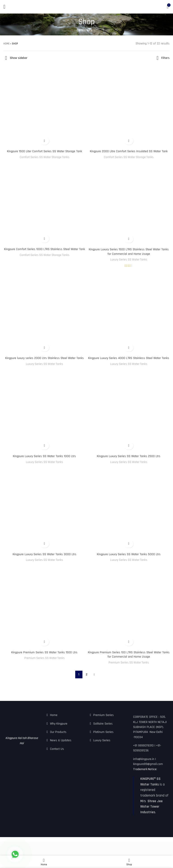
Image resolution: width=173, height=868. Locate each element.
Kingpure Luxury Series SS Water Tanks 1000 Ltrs (44, 465)
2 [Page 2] (86, 684)
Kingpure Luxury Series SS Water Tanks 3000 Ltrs (44, 563)
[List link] (65, 724)
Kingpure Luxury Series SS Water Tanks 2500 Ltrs (129, 465)
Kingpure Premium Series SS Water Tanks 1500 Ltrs (44, 661)
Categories (85, 30)
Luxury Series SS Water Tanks (129, 264)
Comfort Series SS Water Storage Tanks (44, 162)
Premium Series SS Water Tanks (44, 667)
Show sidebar (20, 58)
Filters (165, 58)
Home (7, 44)
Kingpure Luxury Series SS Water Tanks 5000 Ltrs (129, 563)
